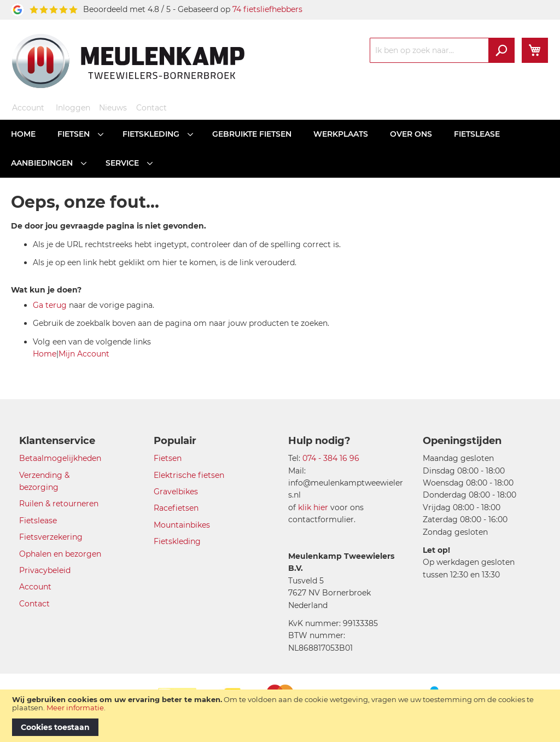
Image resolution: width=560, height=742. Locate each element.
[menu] (280, 149)
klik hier (313, 507)
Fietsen (168, 458)
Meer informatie (75, 708)
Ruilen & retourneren (59, 504)
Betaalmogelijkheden (60, 458)
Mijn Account (84, 354)
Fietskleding (177, 541)
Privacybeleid (45, 570)
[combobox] (442, 50)
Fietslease (38, 521)
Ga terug (50, 305)
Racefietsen (176, 508)
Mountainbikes (182, 525)
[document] (280, 716)
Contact (151, 108)
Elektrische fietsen (189, 475)
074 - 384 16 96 (331, 458)
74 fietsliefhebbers (267, 9)
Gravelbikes (176, 492)
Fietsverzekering (51, 537)
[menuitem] (23, 134)
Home (45, 354)
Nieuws (113, 108)
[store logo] (128, 61)
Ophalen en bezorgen (60, 554)
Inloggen (73, 108)
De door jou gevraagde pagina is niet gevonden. (109, 226)
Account (28, 108)
